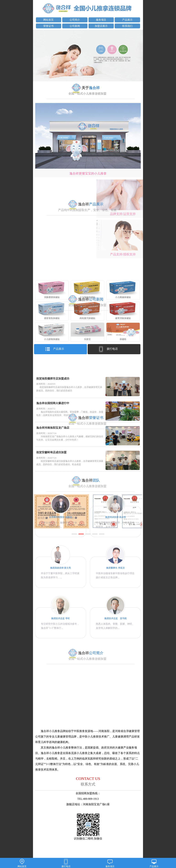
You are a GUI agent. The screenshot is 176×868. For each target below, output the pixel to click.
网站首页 (22, 863)
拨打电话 (66, 863)
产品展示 (154, 863)
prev (37, 56)
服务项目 (110, 863)
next (139, 56)
